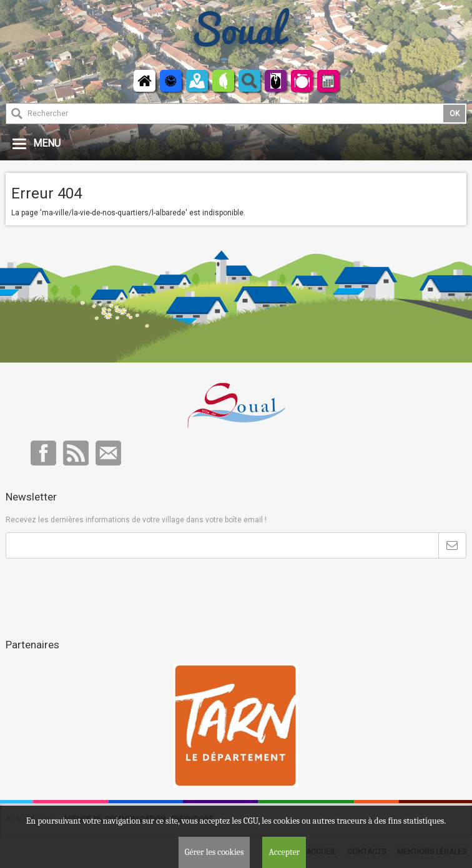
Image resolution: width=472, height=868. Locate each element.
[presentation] (101, 589)
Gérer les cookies (214, 852)
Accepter (284, 852)
